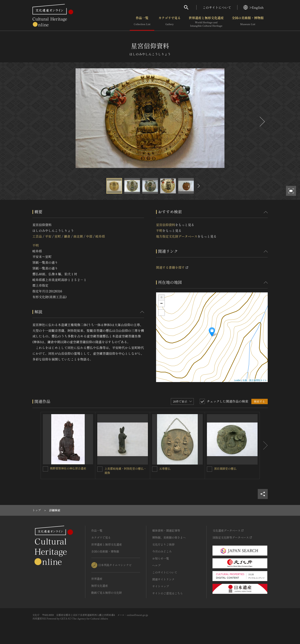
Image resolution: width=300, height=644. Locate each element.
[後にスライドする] (262, 122)
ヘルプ (156, 565)
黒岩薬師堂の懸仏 (225, 469)
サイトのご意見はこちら (168, 593)
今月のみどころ (162, 551)
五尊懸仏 (165, 469)
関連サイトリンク (163, 579)
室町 (58, 236)
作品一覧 (142, 22)
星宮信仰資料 (166, 225)
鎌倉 (67, 236)
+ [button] (161, 298)
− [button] (161, 304)
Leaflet (237, 380)
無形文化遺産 (100, 586)
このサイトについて (217, 7)
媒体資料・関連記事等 (166, 530)
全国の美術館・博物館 (248, 22)
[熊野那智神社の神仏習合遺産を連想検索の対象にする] (45, 469)
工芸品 (37, 236)
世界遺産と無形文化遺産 (206, 22)
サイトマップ (161, 586)
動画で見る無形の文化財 (107, 593)
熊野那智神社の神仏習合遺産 (68, 468)
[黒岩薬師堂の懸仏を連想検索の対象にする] (210, 469)
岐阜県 (100, 236)
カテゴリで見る (169, 22)
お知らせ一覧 (161, 558)
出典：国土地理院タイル (255, 380)
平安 (48, 236)
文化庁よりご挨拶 (163, 544)
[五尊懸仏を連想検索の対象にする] (155, 469)
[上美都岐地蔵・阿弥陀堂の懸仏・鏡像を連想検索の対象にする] (100, 469)
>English (253, 7)
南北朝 (78, 236)
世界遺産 (97, 579)
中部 (89, 236)
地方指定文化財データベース (177, 236)
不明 (36, 245)
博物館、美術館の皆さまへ (169, 537)
